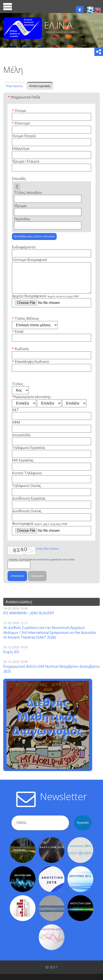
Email (19, 338)
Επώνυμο (22, 123)
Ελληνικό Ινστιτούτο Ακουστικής (62, 32)
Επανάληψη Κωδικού (32, 368)
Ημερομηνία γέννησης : (33, 403)
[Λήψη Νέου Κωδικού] (47, 555)
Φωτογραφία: (40, 530)
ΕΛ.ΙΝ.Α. (59, 25)
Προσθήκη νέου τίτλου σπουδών (34, 236)
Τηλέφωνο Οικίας (27, 492)
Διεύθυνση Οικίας (27, 517)
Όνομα (20, 111)
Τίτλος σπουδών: (28, 192)
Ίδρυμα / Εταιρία (26, 161)
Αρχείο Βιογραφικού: (45, 302)
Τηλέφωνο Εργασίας (29, 454)
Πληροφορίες (14, 86)
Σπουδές (19, 179)
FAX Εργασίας (23, 466)
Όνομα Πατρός (24, 136)
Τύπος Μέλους (27, 324)
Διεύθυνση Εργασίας (29, 504)
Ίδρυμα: (20, 206)
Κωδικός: (14, 566)
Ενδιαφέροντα (24, 247)
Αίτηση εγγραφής (40, 86)
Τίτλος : (18, 390)
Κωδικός (22, 355)
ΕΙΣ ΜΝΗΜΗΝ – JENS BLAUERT (29, 619)
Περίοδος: (22, 219)
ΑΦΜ (16, 428)
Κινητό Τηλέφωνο (27, 479)
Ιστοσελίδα (21, 441)
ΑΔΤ (15, 416)
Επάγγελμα (21, 148)
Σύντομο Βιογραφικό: (30, 260)
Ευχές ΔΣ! (11, 658)
